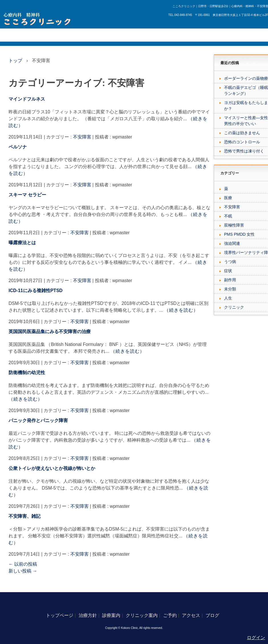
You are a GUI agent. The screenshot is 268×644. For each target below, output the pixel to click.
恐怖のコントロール (242, 142)
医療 (228, 198)
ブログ (158, 35)
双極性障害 (234, 225)
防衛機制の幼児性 (27, 373)
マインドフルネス (27, 99)
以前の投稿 (23, 564)
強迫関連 (232, 243)
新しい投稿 (23, 571)
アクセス (137, 35)
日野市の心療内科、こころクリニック (39, 19)
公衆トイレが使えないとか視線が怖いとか (52, 468)
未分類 (230, 289)
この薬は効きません (242, 133)
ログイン (256, 638)
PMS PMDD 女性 (239, 234)
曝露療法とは (22, 243)
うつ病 (230, 262)
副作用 (230, 280)
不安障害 (82, 137)
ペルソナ (18, 147)
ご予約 (117, 35)
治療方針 (41, 35)
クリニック (234, 307)
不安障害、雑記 (25, 516)
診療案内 (63, 35)
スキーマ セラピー (27, 195)
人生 (228, 298)
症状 (228, 271)
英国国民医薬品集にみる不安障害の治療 (50, 332)
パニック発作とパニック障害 (38, 420)
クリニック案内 (91, 35)
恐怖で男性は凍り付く (244, 151)
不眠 (228, 216)
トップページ (15, 35)
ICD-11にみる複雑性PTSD (35, 291)
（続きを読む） (181, 310)
